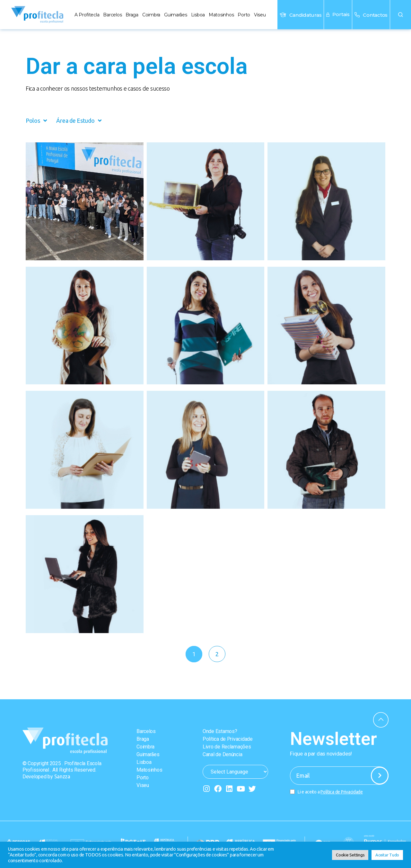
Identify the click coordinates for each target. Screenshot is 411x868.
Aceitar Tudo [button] (387, 855)
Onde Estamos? (220, 731)
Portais (338, 14)
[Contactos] (357, 15)
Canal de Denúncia (222, 754)
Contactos (375, 15)
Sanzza (62, 776)
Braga (132, 15)
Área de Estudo (79, 121)
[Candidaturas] (283, 15)
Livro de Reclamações (227, 747)
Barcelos (112, 15)
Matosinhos (221, 15)
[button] (401, 15)
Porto (244, 15)
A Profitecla (87, 15)
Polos (36, 121)
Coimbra (151, 15)
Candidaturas (306, 15)
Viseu (260, 15)
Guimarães (176, 15)
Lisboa (198, 15)
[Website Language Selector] (235, 772)
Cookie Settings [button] (350, 855)
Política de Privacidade (228, 739)
